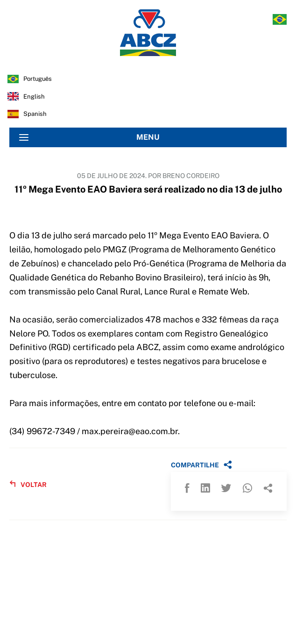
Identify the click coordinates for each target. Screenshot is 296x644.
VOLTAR (28, 484)
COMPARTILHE (201, 465)
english (34, 97)
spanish (35, 114)
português (38, 79)
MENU (89, 137)
